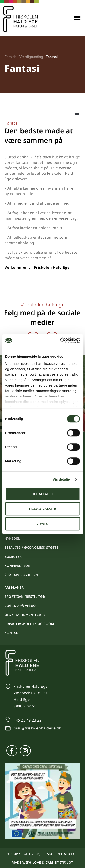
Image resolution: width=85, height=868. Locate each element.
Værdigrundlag (31, 57)
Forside (11, 57)
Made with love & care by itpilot (42, 862)
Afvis (42, 524)
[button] (77, 18)
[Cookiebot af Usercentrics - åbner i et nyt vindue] (61, 340)
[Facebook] (12, 751)
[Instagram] (25, 751)
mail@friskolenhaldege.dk (37, 728)
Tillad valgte (42, 509)
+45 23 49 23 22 (28, 720)
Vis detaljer (62, 479)
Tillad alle (42, 494)
